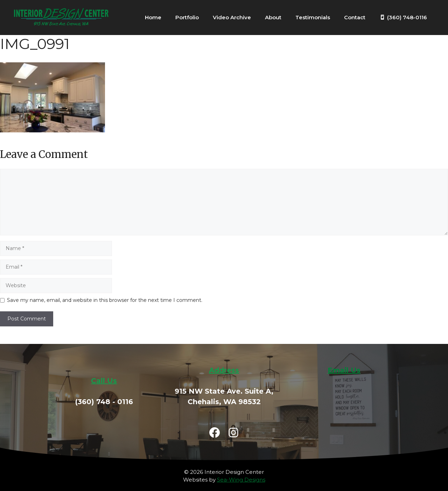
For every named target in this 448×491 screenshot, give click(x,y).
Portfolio (187, 17)
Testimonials (313, 17)
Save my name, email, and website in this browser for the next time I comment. (105, 300)
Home (153, 17)
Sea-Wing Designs (241, 480)
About (273, 17)
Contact (355, 17)
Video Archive (232, 17)
